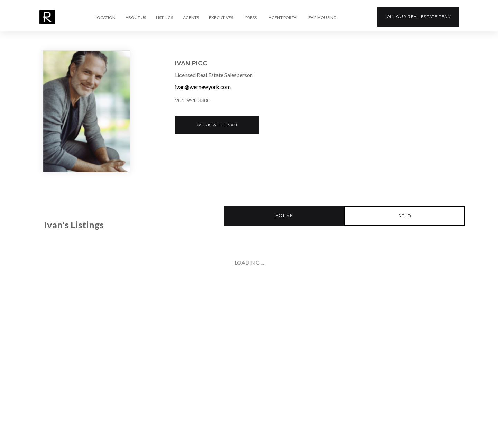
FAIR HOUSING (322, 18)
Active (284, 216)
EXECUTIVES (221, 18)
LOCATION (105, 18)
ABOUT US (136, 18)
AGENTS (191, 18)
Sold (405, 216)
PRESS (251, 18)
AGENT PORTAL (284, 18)
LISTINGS (164, 18)
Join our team (418, 17)
